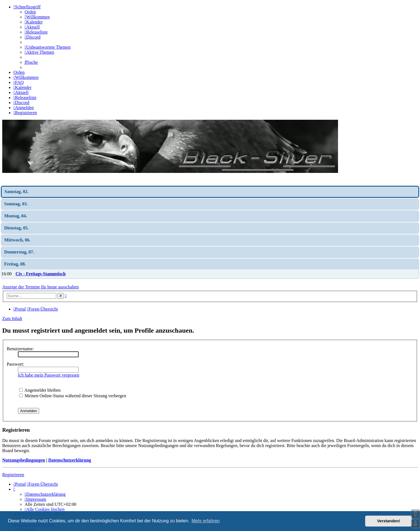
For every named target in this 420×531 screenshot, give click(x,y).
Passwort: (15, 364)
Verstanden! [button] (389, 521)
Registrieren (13, 475)
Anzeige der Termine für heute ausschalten (41, 287)
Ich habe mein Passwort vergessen (49, 375)
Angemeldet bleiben (40, 390)
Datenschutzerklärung (70, 460)
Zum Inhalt (12, 319)
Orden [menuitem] (30, 12)
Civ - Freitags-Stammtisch (40, 274)
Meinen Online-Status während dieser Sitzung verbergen (73, 396)
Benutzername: (20, 349)
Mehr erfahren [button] (206, 521)
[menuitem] (37, 17)
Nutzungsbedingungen (24, 460)
